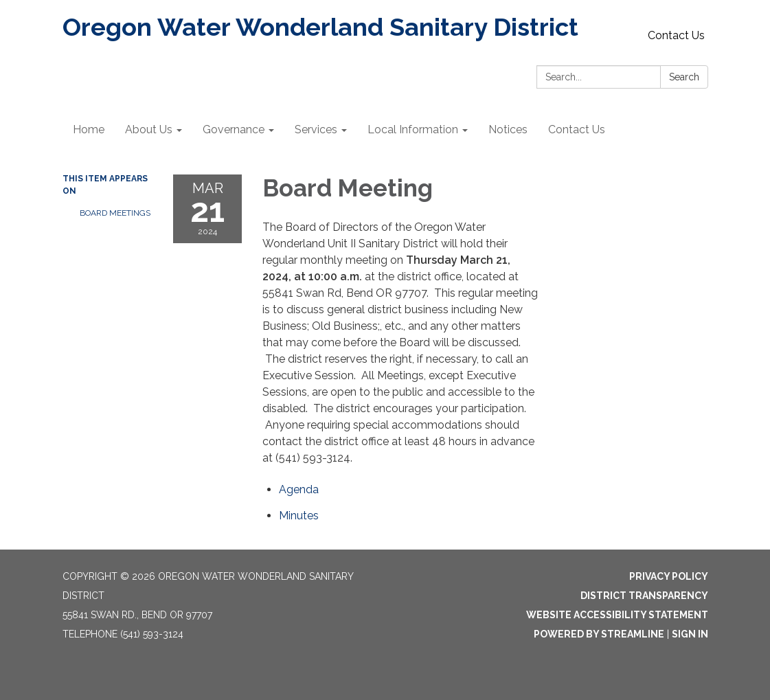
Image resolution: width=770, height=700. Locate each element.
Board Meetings (115, 213)
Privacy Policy (669, 576)
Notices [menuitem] (508, 129)
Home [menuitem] (89, 129)
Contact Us (676, 35)
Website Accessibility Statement (617, 615)
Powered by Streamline (599, 634)
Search (684, 77)
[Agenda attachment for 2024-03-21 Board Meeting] (299, 489)
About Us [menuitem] (149, 129)
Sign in (690, 634)
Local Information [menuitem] (413, 129)
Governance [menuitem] (234, 129)
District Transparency (644, 596)
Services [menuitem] (316, 129)
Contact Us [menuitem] (577, 129)
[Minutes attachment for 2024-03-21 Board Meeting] (299, 516)
